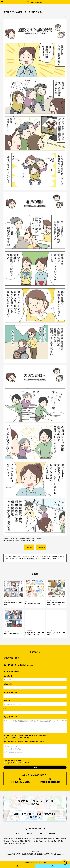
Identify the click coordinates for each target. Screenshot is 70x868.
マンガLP (49, 600)
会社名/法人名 (35, 677)
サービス (18, 834)
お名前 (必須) (35, 686)
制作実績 (29, 834)
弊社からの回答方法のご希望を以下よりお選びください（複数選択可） (26, 737)
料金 (41, 834)
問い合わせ (52, 834)
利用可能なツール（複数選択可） (17, 762)
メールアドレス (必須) (35, 694)
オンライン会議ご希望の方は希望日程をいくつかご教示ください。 (35, 749)
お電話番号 (35, 702)
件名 (35, 710)
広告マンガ (6, 15)
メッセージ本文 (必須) (35, 724)
